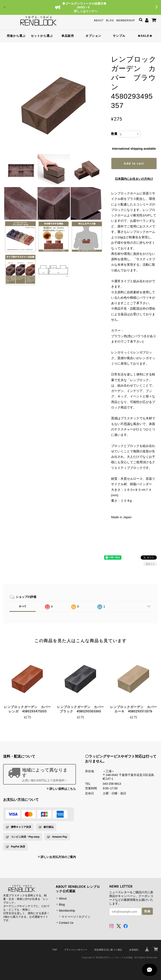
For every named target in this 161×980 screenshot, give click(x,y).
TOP (55, 950)
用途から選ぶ (16, 36)
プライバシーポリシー (76, 950)
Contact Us (66, 923)
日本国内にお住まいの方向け (134, 179)
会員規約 (134, 950)
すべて (23, 606)
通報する (150, 564)
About (99, 20)
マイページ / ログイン (76, 917)
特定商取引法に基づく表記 (108, 950)
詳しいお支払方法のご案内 (58, 857)
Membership (126, 20)
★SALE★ (145, 36)
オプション (93, 36)
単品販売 (68, 36)
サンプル (119, 36)
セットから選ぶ (42, 36)
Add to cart (134, 163)
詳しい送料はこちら (63, 789)
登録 (147, 911)
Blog (110, 20)
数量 (114, 134)
